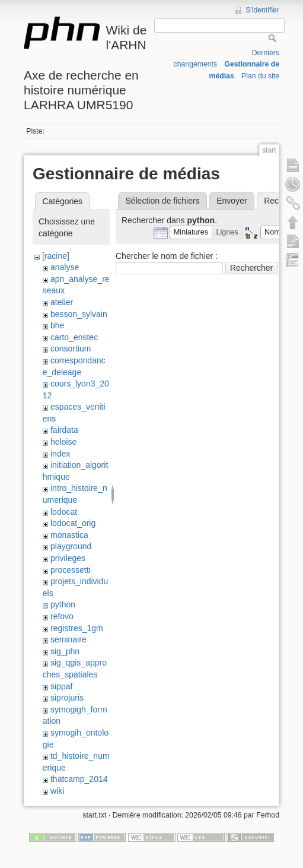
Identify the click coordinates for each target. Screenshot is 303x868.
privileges (68, 558)
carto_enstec (74, 337)
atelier (62, 302)
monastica (69, 535)
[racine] (56, 256)
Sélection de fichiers (162, 201)
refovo (62, 616)
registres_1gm (77, 628)
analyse (65, 267)
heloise (63, 442)
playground (71, 546)
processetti (71, 570)
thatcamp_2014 (79, 779)
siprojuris (67, 698)
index (60, 454)
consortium (71, 349)
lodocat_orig (73, 523)
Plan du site (260, 76)
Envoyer (232, 201)
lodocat (64, 512)
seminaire (68, 639)
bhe (57, 325)
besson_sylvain (79, 314)
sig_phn (65, 651)
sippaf (61, 686)
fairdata (64, 430)
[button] (191, 232)
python (63, 604)
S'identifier (262, 10)
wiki (57, 791)
